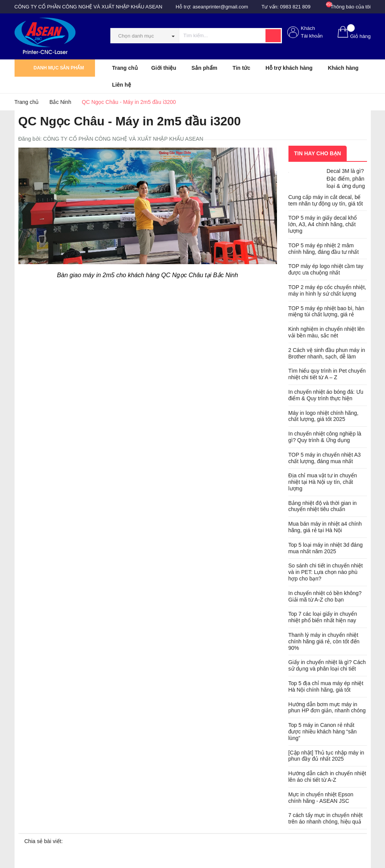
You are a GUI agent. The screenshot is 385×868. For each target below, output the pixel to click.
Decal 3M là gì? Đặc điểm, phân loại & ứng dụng (346, 178)
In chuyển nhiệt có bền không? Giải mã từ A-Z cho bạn (325, 596)
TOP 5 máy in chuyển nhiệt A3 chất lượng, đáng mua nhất (325, 458)
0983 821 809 (295, 7)
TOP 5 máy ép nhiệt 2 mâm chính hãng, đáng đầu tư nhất (324, 249)
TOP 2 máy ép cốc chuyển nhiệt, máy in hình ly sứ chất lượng (327, 290)
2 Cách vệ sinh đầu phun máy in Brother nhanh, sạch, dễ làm (327, 353)
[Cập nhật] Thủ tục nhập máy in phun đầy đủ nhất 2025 (326, 756)
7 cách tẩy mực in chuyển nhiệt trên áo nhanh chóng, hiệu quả (326, 818)
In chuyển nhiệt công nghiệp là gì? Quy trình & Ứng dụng (325, 437)
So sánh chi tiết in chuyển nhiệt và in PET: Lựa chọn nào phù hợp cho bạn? (326, 572)
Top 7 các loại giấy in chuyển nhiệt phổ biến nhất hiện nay (323, 617)
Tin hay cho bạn (318, 153)
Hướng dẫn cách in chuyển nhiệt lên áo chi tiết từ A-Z (327, 777)
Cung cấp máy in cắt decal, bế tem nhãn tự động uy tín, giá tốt (326, 200)
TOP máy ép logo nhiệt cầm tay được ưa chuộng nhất (326, 269)
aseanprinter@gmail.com (220, 7)
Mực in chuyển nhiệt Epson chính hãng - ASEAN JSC (321, 798)
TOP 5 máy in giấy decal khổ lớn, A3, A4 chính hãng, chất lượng (323, 224)
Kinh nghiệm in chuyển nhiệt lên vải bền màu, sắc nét (327, 332)
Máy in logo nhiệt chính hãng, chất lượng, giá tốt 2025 (324, 416)
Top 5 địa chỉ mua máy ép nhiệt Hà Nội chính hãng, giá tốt (326, 686)
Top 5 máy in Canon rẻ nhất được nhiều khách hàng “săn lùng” (323, 732)
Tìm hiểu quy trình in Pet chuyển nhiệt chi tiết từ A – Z (327, 374)
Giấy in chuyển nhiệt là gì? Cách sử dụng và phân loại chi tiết (327, 665)
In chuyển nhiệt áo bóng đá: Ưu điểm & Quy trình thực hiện (326, 395)
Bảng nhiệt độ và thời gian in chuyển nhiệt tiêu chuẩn (323, 506)
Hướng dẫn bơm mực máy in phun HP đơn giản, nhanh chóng (327, 708)
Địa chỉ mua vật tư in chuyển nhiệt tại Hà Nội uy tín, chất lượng (323, 482)
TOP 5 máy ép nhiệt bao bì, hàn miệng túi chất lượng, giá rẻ (326, 312)
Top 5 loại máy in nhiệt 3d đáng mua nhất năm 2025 (326, 548)
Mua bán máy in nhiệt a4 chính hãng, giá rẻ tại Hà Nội (325, 527)
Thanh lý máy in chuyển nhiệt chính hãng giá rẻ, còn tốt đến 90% (324, 641)
